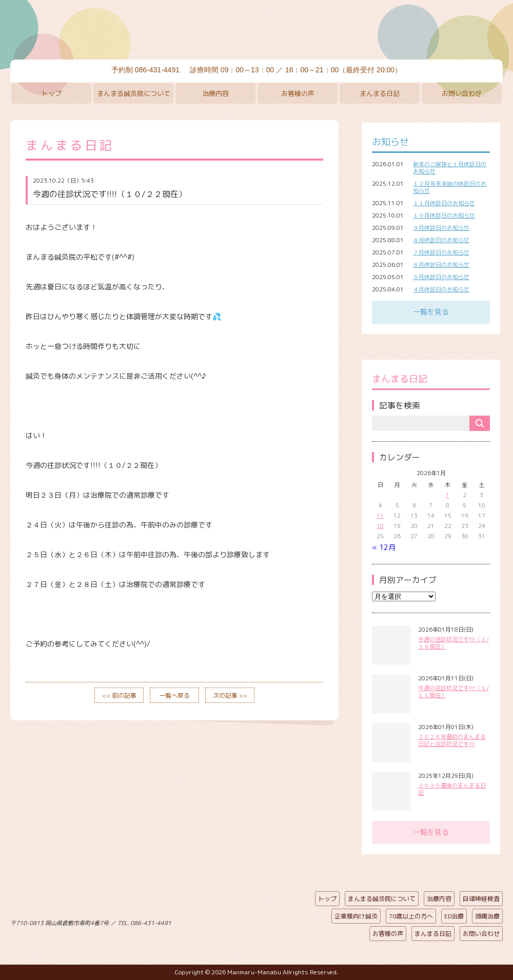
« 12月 (384, 547)
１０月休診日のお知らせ (444, 215)
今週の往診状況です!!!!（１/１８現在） (453, 643)
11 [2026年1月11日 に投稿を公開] (380, 516)
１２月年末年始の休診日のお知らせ (450, 187)
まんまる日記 (380, 93)
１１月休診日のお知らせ (444, 203)
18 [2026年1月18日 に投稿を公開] (380, 526)
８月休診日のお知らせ (441, 240)
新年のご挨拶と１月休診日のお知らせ (450, 168)
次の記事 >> (230, 695)
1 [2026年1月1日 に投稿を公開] (448, 495)
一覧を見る (431, 312)
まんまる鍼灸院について (134, 93)
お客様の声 (298, 93)
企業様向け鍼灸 (356, 916)
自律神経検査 (481, 899)
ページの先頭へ (249, 921)
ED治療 (454, 916)
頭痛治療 (487, 916)
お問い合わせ (462, 93)
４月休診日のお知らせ (441, 289)
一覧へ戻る (174, 695)
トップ (52, 93)
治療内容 (215, 93)
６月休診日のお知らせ (441, 265)
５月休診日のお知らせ (441, 277)
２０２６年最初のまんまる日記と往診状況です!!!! (452, 740)
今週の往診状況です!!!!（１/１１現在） (453, 692)
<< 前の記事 (119, 695)
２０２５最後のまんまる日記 (452, 789)
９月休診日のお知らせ (441, 228)
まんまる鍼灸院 (256, 31)
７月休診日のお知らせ (441, 252)
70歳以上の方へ (411, 916)
